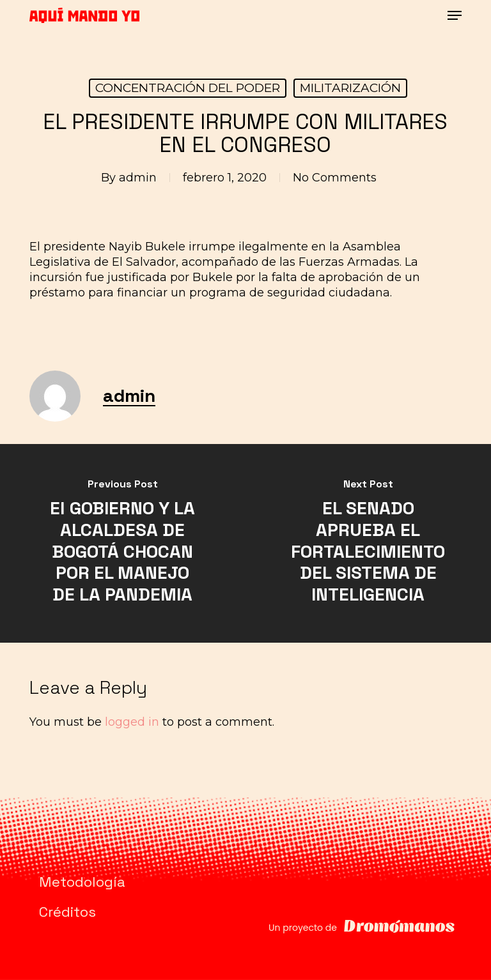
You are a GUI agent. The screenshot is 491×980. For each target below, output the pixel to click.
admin (138, 178)
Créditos (67, 912)
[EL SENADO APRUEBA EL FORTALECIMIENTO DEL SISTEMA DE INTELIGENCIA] (368, 543)
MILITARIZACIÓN (350, 88)
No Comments (335, 178)
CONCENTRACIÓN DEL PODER (188, 88)
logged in (132, 722)
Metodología (82, 882)
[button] (455, 15)
